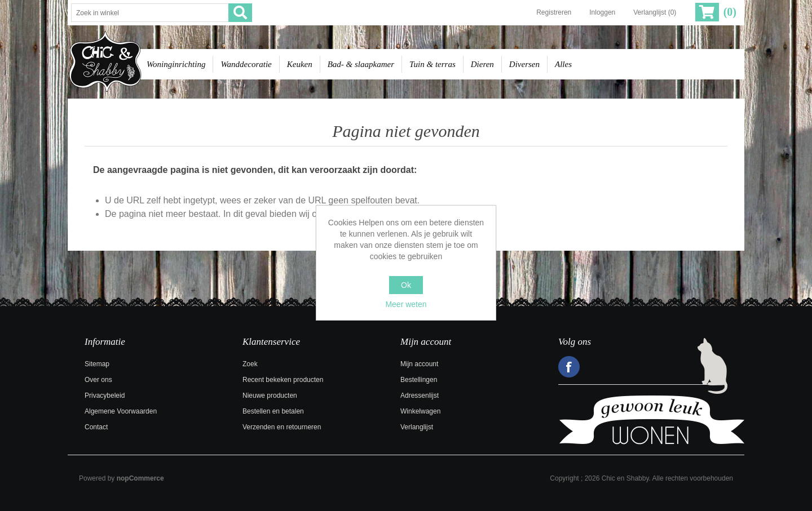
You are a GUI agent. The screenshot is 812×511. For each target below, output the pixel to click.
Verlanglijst (417, 427)
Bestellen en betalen (273, 411)
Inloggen (602, 12)
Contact (96, 427)
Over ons (98, 380)
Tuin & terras (433, 64)
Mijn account (419, 364)
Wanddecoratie (246, 64)
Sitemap (97, 364)
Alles (563, 64)
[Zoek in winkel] (150, 13)
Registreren (554, 12)
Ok (406, 285)
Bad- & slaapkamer (361, 64)
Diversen (524, 64)
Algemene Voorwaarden (121, 411)
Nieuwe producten (270, 396)
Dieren (482, 64)
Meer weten (406, 304)
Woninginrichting (176, 64)
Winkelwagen (420, 411)
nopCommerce (140, 478)
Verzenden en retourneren (282, 427)
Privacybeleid (105, 396)
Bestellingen (419, 380)
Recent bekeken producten (283, 380)
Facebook (569, 367)
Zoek (250, 364)
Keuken (300, 64)
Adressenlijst (420, 396)
